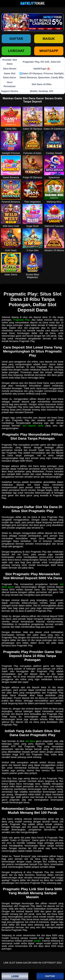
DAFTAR (50, 976)
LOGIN (15, 976)
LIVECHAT (16, 51)
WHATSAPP (49, 51)
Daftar (16, 39)
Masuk (49, 39)
